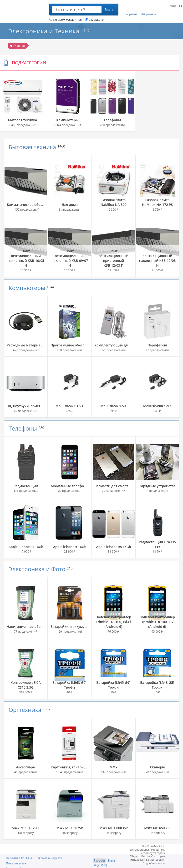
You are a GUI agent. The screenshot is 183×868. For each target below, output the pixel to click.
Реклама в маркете (49, 858)
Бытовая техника (32, 147)
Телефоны (23, 428)
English (112, 860)
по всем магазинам (66, 20)
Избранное (149, 10)
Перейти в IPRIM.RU (20, 858)
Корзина (132, 10)
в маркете (94, 20)
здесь (161, 863)
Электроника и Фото (37, 569)
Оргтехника (25, 710)
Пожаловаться (16, 863)
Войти (172, 6)
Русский (99, 860)
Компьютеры (27, 288)
